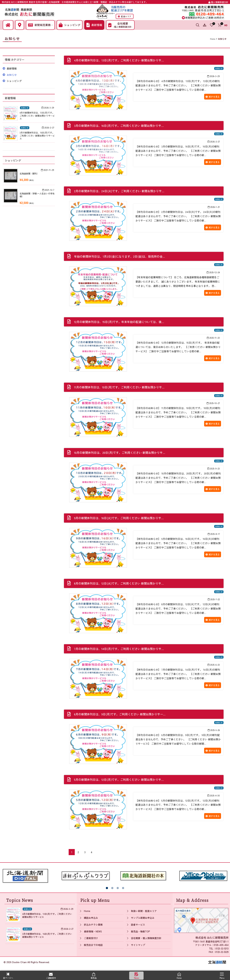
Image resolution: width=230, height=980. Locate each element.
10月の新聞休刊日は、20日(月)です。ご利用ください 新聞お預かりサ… (120, 453)
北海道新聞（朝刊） (29, 173)
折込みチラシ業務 (93, 925)
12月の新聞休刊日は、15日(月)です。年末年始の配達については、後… (119, 322)
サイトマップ (138, 945)
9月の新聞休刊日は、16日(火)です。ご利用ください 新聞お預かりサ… (119, 518)
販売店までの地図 (93, 945)
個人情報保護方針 (218, 2)
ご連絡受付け (91, 938)
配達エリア (125, 16)
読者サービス (138, 925)
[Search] (198, 25)
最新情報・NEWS (93, 931)
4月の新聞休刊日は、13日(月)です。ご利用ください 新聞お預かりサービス (37, 116)
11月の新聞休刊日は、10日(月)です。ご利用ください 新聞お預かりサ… (119, 387)
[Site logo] (30, 11)
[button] (107, 888)
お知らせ (219, 68)
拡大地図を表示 (183, 911)
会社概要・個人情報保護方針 (146, 938)
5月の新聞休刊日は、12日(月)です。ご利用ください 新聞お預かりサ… (119, 780)
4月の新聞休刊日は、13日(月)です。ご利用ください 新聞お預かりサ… (119, 60)
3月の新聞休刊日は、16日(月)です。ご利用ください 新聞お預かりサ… (119, 126)
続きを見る (213, 97)
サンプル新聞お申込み (143, 918)
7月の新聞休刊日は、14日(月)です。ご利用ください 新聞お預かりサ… (119, 649)
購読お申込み (91, 918)
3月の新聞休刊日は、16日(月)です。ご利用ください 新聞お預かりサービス (37, 136)
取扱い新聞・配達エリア (144, 911)
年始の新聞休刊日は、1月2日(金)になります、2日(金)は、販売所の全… (119, 256)
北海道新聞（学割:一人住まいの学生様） (37, 195)
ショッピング (14, 81)
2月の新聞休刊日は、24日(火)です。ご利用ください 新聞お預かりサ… (119, 191)
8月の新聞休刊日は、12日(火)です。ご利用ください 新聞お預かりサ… (119, 583)
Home (87, 911)
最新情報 (12, 68)
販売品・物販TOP (140, 931)
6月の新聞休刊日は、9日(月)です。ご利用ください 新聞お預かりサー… (120, 714)
